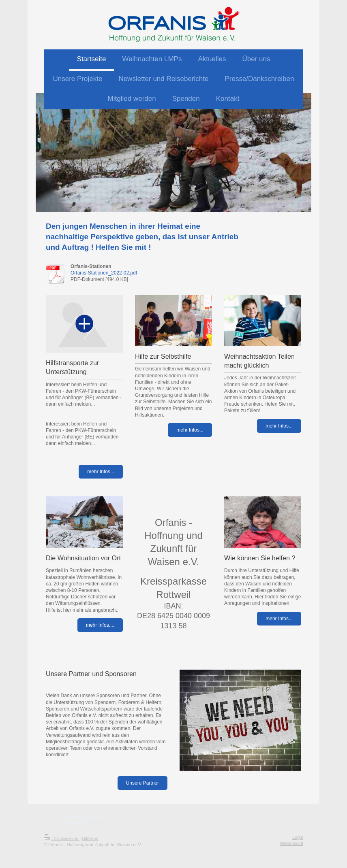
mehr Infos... (101, 472)
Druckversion (62, 838)
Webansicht (292, 843)
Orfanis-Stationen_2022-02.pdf (104, 273)
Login (298, 837)
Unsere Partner (142, 783)
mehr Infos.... (100, 625)
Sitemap (90, 838)
